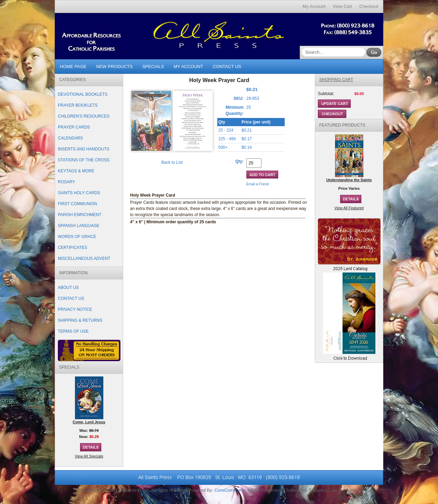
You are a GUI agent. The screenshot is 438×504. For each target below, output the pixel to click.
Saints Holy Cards (79, 193)
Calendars (70, 138)
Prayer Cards (74, 127)
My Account (314, 6)
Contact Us (227, 67)
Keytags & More (76, 171)
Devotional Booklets (83, 94)
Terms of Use (73, 331)
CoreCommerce (230, 490)
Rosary (66, 182)
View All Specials (89, 456)
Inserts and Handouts (83, 149)
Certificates (73, 248)
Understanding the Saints (349, 180)
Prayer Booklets (78, 105)
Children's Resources (84, 116)
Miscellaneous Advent (84, 258)
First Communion (77, 204)
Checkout (369, 6)
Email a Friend (258, 184)
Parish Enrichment (80, 215)
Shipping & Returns (80, 320)
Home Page (73, 67)
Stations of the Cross (84, 160)
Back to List (172, 162)
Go (374, 52)
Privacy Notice (75, 309)
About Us (68, 288)
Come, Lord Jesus (89, 422)
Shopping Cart (336, 80)
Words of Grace (77, 237)
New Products (114, 67)
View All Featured (349, 208)
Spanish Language (79, 226)
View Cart (343, 6)
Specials (153, 67)
